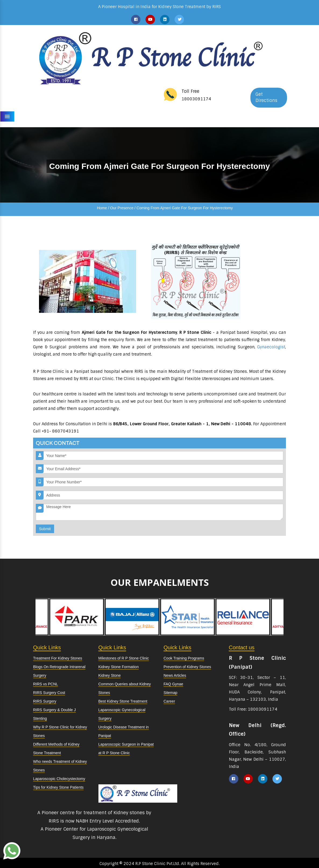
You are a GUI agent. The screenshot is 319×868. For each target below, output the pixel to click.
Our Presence (122, 208)
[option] (187, 617)
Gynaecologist (271, 347)
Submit (45, 529)
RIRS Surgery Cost (49, 693)
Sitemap (170, 693)
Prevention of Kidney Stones (187, 667)
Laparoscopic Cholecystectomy (59, 779)
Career (169, 701)
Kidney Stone (110, 675)
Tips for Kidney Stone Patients (58, 787)
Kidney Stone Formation (119, 667)
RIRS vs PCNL (46, 684)
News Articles (175, 675)
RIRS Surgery (45, 701)
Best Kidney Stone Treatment (123, 701)
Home (102, 208)
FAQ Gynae (173, 684)
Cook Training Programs (184, 658)
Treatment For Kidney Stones (58, 658)
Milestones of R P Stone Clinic (124, 658)
